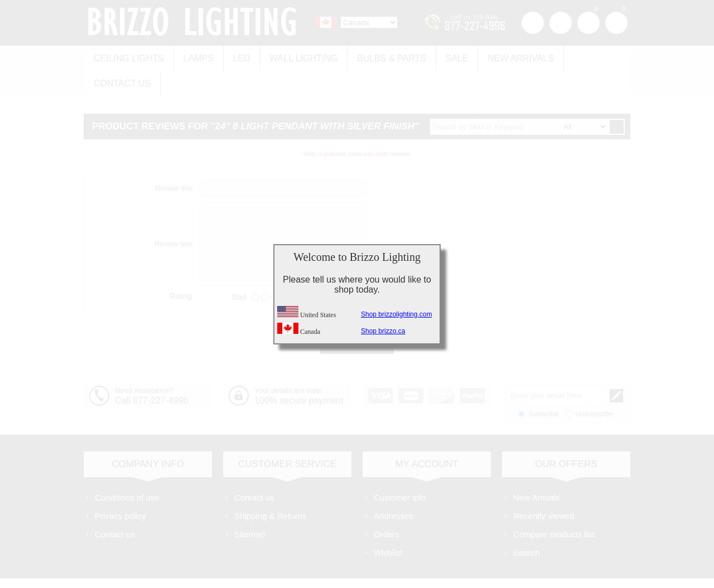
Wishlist (388, 524)
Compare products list (554, 506)
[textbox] (519, 98)
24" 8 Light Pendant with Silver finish (315, 98)
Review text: (174, 216)
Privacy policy (120, 487)
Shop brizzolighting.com (396, 314)
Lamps (195, 57)
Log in (561, 23)
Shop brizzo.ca (383, 331)
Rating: (182, 268)
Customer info (400, 469)
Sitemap (250, 506)
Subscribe (544, 386)
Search (527, 524)
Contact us (587, 57)
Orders (387, 506)
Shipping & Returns (270, 487)
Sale (446, 57)
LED (237, 57)
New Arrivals (508, 57)
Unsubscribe (594, 386)
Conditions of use (127, 469)
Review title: (175, 160)
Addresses (394, 487)
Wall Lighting (297, 57)
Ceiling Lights (128, 57)
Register (533, 23)
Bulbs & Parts (383, 57)
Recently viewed (544, 487)
